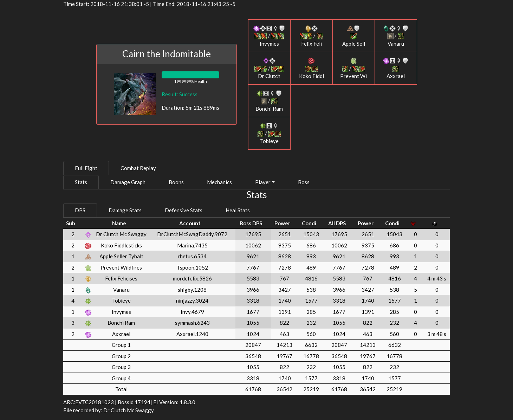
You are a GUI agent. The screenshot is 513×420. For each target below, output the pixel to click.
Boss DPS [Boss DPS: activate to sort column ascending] (251, 223)
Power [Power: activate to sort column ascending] (282, 223)
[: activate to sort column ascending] (88, 223)
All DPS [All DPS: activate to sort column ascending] (337, 223)
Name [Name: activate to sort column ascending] (119, 223)
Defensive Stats (184, 210)
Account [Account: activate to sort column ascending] (190, 223)
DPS (80, 210)
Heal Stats (238, 210)
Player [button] (263, 182)
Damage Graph (128, 182)
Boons (176, 182)
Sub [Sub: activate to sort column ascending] (71, 223)
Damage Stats (125, 210)
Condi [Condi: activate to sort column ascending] (309, 223)
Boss (304, 182)
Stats (81, 182)
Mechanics (219, 182)
